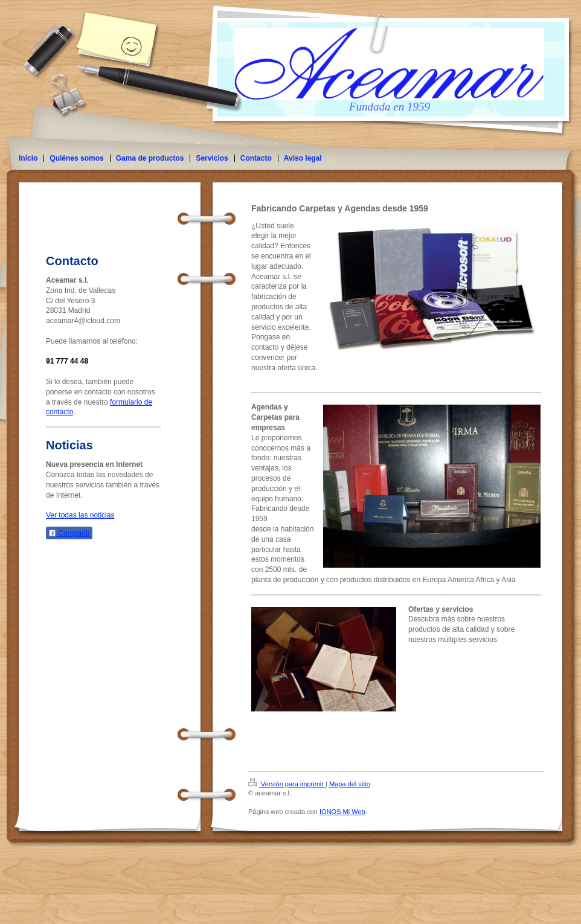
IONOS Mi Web (342, 812)
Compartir (69, 533)
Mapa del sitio (350, 784)
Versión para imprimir (287, 784)
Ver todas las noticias (80, 515)
